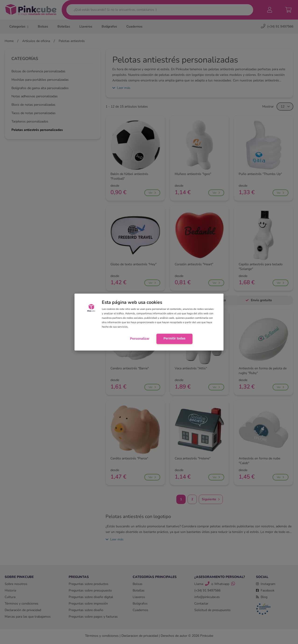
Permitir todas (174, 338)
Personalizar (140, 339)
